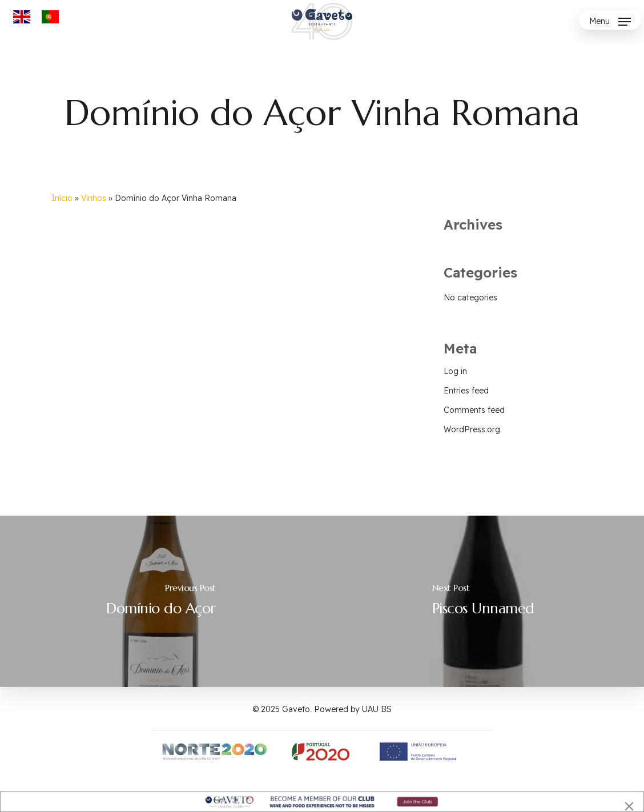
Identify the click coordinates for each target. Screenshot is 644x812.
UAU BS (377, 709)
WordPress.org (472, 429)
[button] (610, 21)
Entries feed (466, 391)
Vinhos (94, 198)
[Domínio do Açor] (161, 601)
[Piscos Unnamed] (483, 601)
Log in (455, 371)
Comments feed (474, 410)
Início (62, 198)
